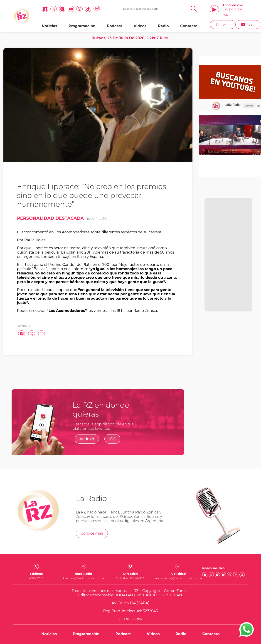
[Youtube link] (71, 9)
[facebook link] (45, 9)
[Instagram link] (62, 9)
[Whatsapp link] (79, 9)
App (223, 25)
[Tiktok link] (88, 9)
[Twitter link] (54, 9)
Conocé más (92, 533)
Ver (248, 25)
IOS (112, 439)
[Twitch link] (97, 9)
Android (87, 439)
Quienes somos (131, 619)
